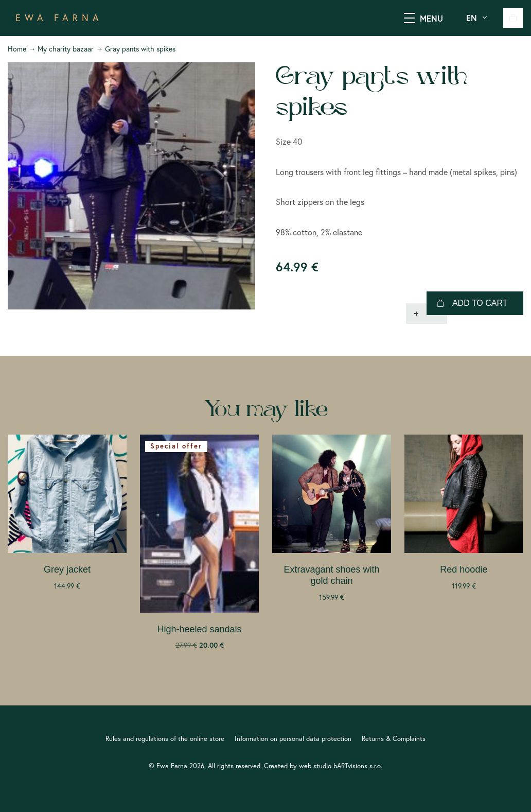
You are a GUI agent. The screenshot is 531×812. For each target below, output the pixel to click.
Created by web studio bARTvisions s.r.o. (323, 766)
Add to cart (480, 303)
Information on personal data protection (293, 738)
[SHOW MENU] (410, 18)
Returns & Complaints (394, 738)
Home (17, 49)
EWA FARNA (59, 18)
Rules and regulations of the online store (165, 738)
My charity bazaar (66, 49)
